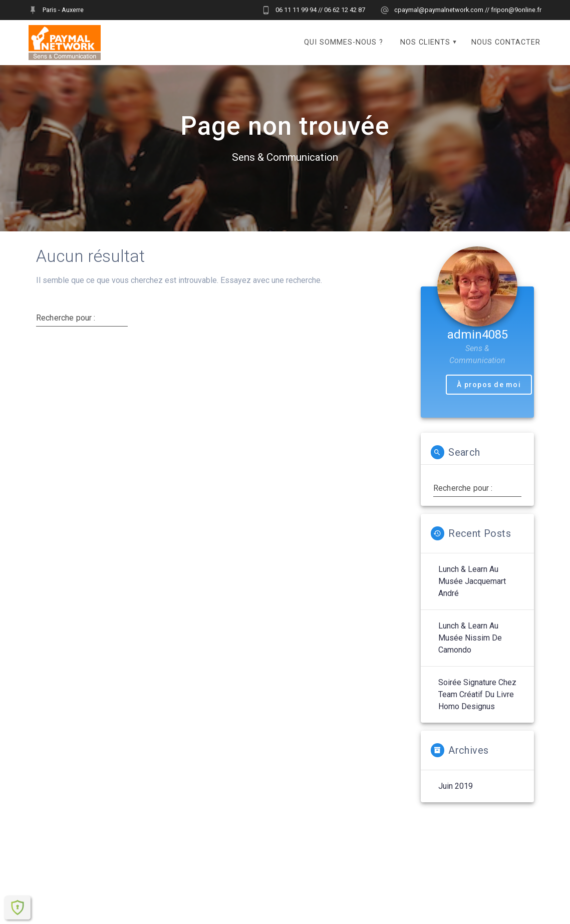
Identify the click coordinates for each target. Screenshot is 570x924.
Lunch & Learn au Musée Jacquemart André (472, 592)
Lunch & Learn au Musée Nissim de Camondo (470, 648)
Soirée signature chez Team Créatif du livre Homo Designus (477, 705)
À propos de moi (489, 395)
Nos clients (425, 42)
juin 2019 (456, 797)
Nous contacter (506, 42)
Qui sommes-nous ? (344, 42)
